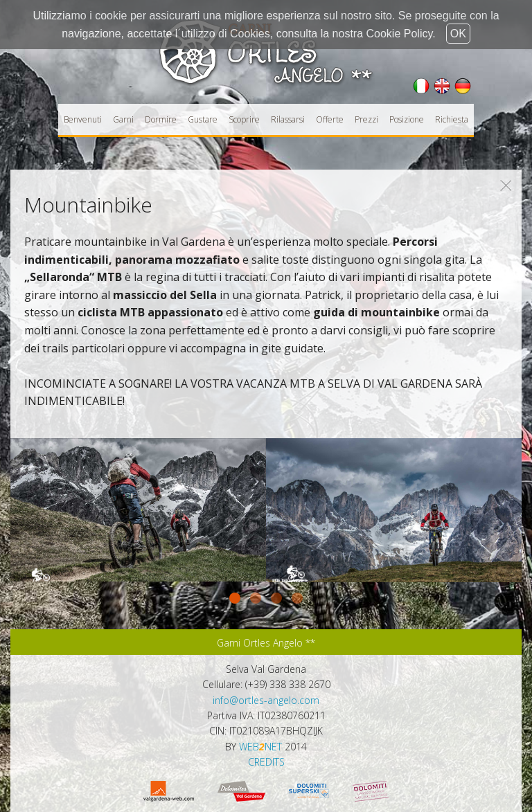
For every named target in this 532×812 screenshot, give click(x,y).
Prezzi (366, 119)
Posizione (407, 119)
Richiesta (452, 119)
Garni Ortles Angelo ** (266, 643)
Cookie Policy (400, 34)
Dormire (161, 119)
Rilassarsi (288, 119)
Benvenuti (83, 119)
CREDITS (266, 762)
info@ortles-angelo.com (266, 700)
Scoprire (244, 119)
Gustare (203, 119)
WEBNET (260, 747)
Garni (123, 119)
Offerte (330, 119)
